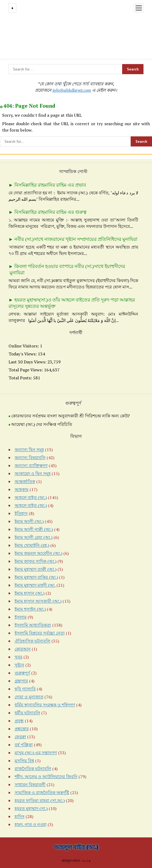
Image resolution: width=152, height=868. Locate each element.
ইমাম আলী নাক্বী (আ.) (34, 529)
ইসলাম (21, 617)
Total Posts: (21, 378)
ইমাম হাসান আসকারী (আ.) (38, 601)
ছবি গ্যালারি (25, 689)
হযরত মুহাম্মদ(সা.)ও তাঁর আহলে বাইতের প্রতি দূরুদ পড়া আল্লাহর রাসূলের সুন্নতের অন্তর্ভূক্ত (72, 303)
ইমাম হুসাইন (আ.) (30, 609)
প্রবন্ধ (19, 721)
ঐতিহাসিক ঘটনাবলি (32, 641)
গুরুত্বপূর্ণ (22, 673)
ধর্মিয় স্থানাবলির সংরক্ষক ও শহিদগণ (45, 705)
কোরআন (23, 649)
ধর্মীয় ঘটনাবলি (27, 713)
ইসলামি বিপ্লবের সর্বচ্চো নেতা (40, 633)
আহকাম (22, 489)
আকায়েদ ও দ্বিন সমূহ (33, 473)
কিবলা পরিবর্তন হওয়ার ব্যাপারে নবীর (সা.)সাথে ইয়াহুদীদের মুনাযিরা (67, 269)
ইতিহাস (21, 513)
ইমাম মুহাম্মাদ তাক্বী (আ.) (36, 569)
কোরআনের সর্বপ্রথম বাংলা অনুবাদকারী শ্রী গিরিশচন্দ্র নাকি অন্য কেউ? (70, 416)
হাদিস (20, 816)
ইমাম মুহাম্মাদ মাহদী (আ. (35, 585)
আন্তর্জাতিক (25, 481)
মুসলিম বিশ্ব (24, 761)
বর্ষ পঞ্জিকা (24, 745)
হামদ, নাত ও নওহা (31, 824)
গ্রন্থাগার (21, 681)
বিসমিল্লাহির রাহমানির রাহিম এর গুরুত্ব (50, 212)
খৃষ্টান (19, 665)
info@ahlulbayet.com (72, 90)
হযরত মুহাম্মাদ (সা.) (31, 808)
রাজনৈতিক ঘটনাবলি (33, 769)
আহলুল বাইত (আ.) (76, 847)
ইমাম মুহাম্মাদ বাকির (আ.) (36, 577)
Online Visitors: (24, 346)
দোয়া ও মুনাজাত (29, 697)
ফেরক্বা (20, 737)
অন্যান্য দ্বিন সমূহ (29, 450)
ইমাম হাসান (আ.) (30, 593)
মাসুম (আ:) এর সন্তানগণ (36, 753)
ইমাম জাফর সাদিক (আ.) (36, 561)
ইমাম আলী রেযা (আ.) (34, 537)
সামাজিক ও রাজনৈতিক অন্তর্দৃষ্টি (42, 792)
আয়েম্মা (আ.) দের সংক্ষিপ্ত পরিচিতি (42, 424)
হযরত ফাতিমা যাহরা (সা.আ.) (40, 800)
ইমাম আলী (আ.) (29, 521)
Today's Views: (23, 354)
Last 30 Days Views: (28, 362)
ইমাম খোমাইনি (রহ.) (32, 545)
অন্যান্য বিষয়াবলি (30, 458)
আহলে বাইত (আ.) (31, 497)
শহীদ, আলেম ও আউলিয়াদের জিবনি (46, 777)
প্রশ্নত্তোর (22, 729)
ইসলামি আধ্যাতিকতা (33, 625)
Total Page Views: (26, 370)
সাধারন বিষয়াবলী (30, 785)
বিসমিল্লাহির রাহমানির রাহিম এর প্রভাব (50, 185)
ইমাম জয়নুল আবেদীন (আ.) (38, 553)
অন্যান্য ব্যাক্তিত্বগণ (31, 466)
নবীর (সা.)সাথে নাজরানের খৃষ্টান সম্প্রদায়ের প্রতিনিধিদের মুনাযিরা (76, 239)
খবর (19, 657)
